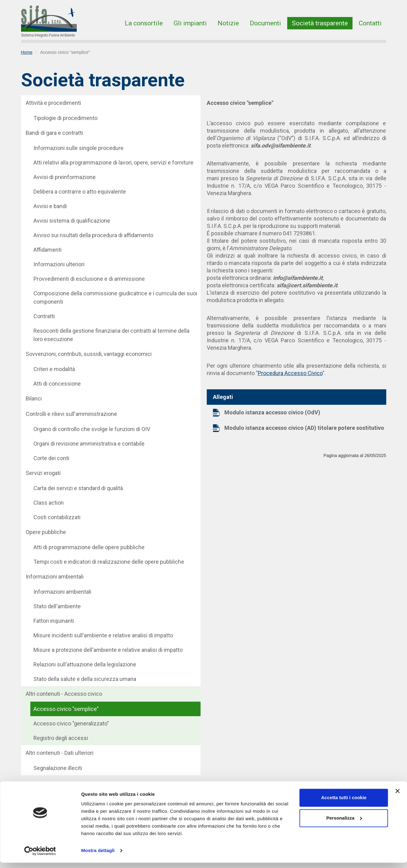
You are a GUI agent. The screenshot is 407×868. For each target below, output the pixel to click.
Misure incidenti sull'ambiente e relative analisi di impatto (103, 635)
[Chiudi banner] (397, 796)
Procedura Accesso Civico (290, 373)
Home (27, 52)
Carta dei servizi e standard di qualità (78, 488)
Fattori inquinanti (54, 621)
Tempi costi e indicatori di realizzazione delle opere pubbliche (109, 562)
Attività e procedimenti (53, 103)
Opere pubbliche (46, 532)
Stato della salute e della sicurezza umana (85, 679)
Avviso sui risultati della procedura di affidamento (93, 235)
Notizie (228, 23)
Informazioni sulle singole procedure (78, 148)
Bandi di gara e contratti (54, 133)
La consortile (144, 23)
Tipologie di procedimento (65, 118)
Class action (49, 503)
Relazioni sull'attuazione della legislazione (85, 664)
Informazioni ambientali (55, 577)
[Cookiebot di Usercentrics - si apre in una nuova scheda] (40, 856)
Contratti (44, 316)
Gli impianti (190, 23)
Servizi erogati (43, 473)
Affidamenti (48, 250)
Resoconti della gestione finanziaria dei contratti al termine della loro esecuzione (111, 335)
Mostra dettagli (98, 856)
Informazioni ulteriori (59, 264)
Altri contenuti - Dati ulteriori (60, 753)
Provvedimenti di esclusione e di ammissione (89, 279)
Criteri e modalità (54, 369)
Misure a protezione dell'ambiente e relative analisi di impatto (108, 650)
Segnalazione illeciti (58, 768)
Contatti (370, 23)
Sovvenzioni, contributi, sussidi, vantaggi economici (89, 354)
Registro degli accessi (61, 738)
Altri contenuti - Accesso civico (64, 694)
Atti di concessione (57, 384)
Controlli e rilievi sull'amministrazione (71, 414)
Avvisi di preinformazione (65, 177)
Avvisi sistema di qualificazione (72, 221)
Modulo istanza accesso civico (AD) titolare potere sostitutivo (304, 428)
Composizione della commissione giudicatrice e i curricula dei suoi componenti (115, 297)
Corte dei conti (51, 458)
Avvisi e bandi (50, 206)
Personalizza (344, 823)
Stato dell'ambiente (57, 606)
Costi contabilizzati (57, 517)
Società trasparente (320, 23)
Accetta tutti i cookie (344, 803)
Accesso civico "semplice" (66, 709)
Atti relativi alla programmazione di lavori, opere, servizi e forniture (113, 162)
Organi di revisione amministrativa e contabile (89, 444)
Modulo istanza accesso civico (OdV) (272, 412)
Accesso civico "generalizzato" (71, 723)
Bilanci (34, 398)
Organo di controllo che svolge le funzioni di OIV (92, 429)
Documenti (265, 23)
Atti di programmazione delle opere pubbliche (89, 547)
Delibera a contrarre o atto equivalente (80, 192)
